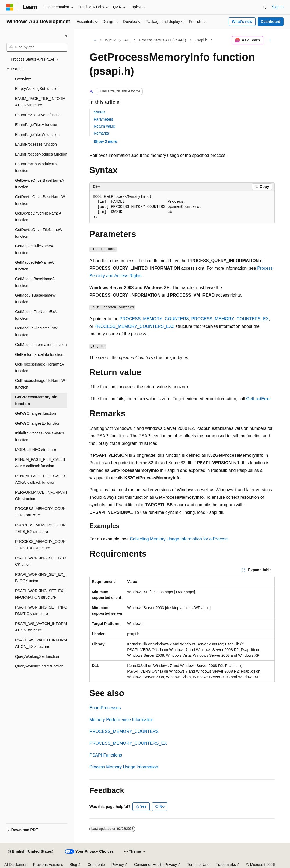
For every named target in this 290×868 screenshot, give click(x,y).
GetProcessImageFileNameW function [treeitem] (40, 384)
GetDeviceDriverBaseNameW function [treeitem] (40, 200)
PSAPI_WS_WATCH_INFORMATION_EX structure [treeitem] (41, 643)
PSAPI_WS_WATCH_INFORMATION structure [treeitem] (41, 627)
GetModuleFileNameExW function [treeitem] (36, 331)
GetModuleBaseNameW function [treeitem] (35, 299)
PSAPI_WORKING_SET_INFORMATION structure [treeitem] (41, 611)
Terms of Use (198, 865)
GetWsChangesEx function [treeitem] (38, 423)
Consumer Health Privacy (156, 865)
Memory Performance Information (121, 720)
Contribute (96, 865)
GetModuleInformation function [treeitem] (41, 345)
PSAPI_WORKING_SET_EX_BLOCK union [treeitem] (40, 578)
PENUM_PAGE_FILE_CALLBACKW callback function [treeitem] (40, 479)
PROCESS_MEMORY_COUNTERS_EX (230, 319)
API (127, 40)
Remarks (101, 133)
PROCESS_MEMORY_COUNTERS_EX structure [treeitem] (40, 528)
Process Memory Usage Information (124, 767)
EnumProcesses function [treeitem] (36, 144)
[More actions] (270, 40)
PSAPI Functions (106, 755)
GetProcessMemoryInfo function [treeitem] (36, 400)
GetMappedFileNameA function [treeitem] (34, 249)
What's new (242, 22)
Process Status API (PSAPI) (162, 40)
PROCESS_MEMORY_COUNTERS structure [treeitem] (40, 512)
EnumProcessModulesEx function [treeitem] (36, 167)
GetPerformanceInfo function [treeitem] (39, 354)
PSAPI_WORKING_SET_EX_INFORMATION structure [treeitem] (41, 594)
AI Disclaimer (15, 865)
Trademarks (226, 865)
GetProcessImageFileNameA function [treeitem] (39, 368)
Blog (74, 865)
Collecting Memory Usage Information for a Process (179, 539)
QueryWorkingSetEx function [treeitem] (39, 666)
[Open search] (264, 7)
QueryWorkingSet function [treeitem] (37, 656)
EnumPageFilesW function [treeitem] (37, 135)
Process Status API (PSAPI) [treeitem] (34, 59)
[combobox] (37, 47)
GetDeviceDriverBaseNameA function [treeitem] (39, 184)
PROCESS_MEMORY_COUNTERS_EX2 (134, 326)
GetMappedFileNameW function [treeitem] (35, 266)
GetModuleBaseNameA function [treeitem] (35, 282)
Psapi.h (201, 40)
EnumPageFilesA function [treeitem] (37, 125)
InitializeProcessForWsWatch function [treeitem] (40, 436)
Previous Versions (48, 865)
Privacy (118, 865)
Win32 (110, 40)
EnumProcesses (105, 708)
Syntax (99, 112)
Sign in (278, 7)
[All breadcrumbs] (94, 40)
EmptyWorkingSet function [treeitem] (37, 89)
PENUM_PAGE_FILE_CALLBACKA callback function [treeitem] (40, 463)
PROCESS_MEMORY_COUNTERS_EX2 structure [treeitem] (40, 545)
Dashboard (270, 22)
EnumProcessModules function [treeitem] (41, 154)
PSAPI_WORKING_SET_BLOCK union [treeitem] (40, 561)
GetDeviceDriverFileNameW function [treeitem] (39, 233)
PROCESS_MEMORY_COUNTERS (154, 319)
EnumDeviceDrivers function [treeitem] (39, 115)
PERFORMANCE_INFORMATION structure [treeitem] (41, 496)
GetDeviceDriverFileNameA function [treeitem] (38, 217)
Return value (104, 126)
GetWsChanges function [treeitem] (36, 413)
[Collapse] (66, 36)
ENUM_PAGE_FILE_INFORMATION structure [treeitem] (40, 102)
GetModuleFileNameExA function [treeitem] (36, 315)
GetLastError (258, 399)
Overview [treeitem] (23, 79)
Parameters (103, 119)
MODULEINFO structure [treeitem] (36, 449)
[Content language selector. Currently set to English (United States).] (30, 852)
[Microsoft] (10, 7)
